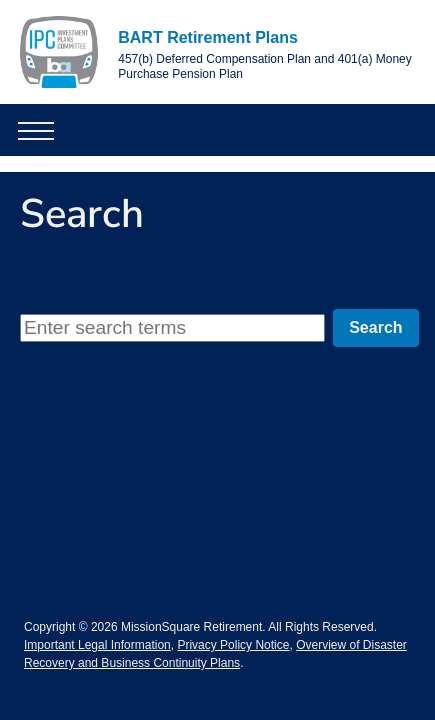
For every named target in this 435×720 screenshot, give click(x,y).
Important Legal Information (97, 645)
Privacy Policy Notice (233, 645)
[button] (26, 130)
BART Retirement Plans (208, 37)
